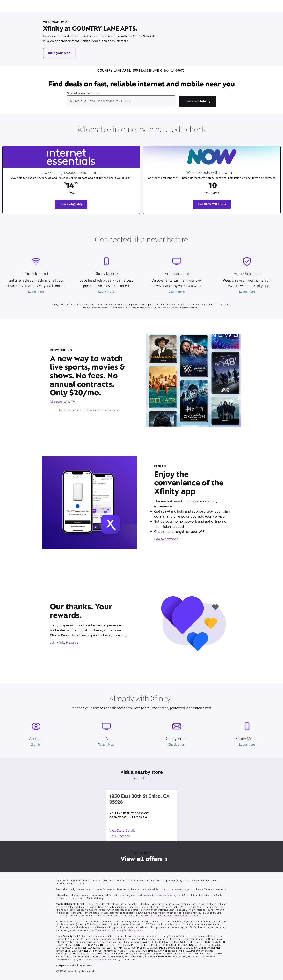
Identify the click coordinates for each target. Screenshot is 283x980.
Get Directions (120, 836)
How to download (166, 539)
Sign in (36, 745)
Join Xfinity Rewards (64, 643)
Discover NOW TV (62, 402)
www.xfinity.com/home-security (104, 960)
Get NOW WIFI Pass (212, 204)
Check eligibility (71, 204)
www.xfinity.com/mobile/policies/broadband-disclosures (171, 916)
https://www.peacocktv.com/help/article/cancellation (117, 931)
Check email (177, 745)
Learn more (36, 292)
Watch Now (106, 745)
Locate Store (142, 779)
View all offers (141, 859)
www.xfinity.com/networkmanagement (163, 895)
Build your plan (59, 53)
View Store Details (122, 831)
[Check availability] (198, 101)
